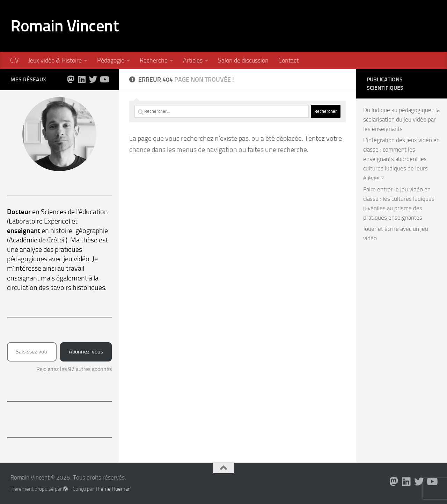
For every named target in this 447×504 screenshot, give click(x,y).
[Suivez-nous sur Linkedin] (82, 79)
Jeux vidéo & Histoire (55, 60)
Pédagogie (111, 60)
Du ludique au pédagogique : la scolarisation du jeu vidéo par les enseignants (401, 119)
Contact (288, 60)
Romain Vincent (65, 26)
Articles (193, 60)
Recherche (154, 60)
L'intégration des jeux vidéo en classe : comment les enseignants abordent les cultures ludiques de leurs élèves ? (401, 159)
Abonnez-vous (86, 352)
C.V (14, 60)
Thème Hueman (113, 489)
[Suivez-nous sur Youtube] (104, 79)
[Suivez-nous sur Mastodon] (71, 79)
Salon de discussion (243, 60)
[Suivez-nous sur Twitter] (93, 79)
